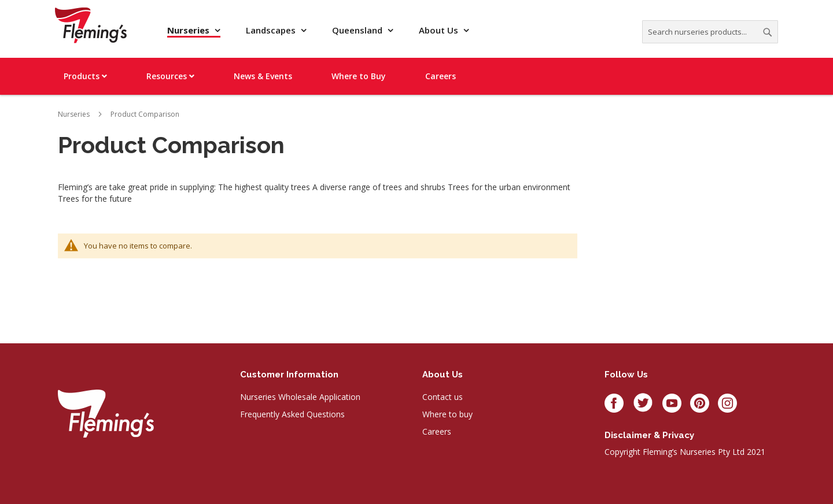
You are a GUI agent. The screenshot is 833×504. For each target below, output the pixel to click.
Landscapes (272, 30)
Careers (437, 431)
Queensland (358, 30)
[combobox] (710, 32)
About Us (440, 30)
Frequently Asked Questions (292, 414)
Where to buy (447, 414)
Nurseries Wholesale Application (300, 397)
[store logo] (91, 25)
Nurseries (189, 30)
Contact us (443, 397)
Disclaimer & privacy (649, 435)
